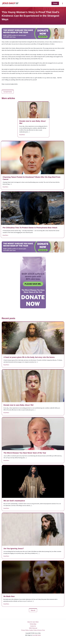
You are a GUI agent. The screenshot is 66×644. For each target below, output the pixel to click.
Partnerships (33, 624)
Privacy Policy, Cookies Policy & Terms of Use (33, 630)
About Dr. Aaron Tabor (33, 622)
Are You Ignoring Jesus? (14, 549)
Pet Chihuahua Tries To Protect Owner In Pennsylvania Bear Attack (30, 228)
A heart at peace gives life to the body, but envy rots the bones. (29, 357)
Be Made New (9, 596)
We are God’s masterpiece (14, 501)
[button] (55, 3)
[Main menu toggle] (62, 3)
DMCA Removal (33, 628)
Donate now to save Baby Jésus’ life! (19, 405)
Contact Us (33, 626)
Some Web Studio (37, 635)
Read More (22, 135)
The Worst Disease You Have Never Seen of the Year (25, 453)
